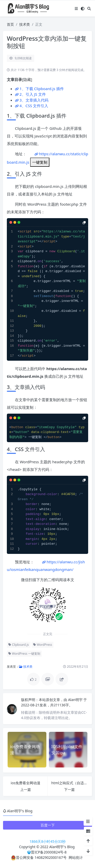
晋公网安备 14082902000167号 (39, 857)
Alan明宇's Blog (62, 847)
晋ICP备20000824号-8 (49, 852)
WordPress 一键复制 (24, 654)
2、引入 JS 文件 (33, 94)
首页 (10, 24)
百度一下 (48, 825)
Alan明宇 (76, 700)
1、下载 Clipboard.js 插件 (42, 89)
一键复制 (40, 162)
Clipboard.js (19, 645)
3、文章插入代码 (34, 100)
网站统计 (76, 857)
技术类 (25, 24)
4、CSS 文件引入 (34, 106)
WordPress (43, 645)
